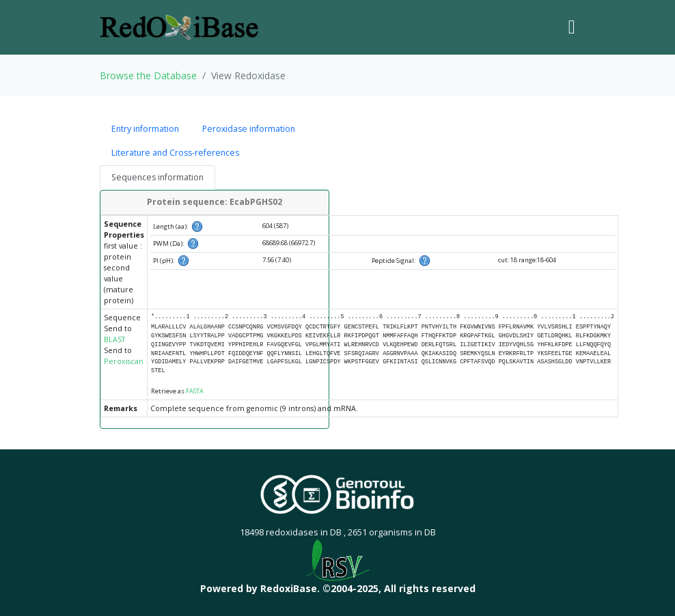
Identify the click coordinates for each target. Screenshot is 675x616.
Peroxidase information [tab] (249, 129)
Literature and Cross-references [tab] (175, 153)
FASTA (195, 391)
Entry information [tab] (145, 129)
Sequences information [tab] (157, 177)
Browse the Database (148, 75)
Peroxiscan (124, 361)
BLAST (114, 339)
